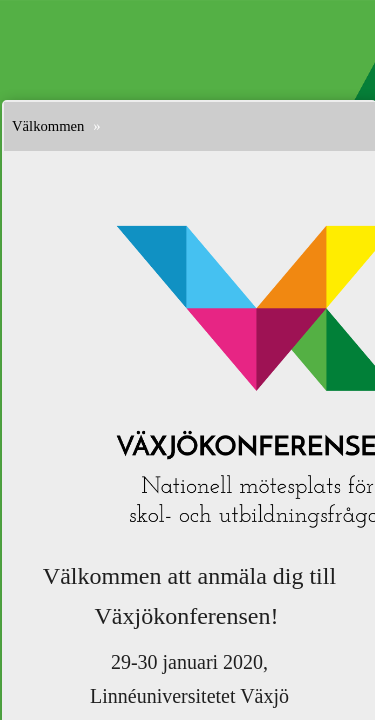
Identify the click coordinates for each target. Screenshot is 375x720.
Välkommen (48, 126)
